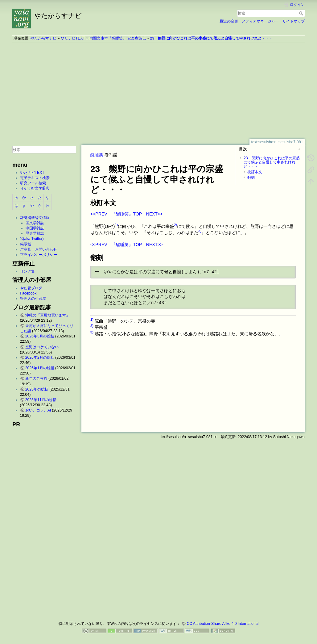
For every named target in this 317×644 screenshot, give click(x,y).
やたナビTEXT (73, 38)
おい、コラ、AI (38, 410)
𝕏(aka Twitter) (32, 239)
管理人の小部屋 (33, 299)
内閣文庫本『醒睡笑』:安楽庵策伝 (118, 38)
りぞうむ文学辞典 (35, 188)
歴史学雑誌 (35, 233)
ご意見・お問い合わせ (39, 249)
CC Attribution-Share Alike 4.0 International (222, 624)
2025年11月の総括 (41, 400)
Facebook (28, 293)
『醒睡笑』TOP (126, 214)
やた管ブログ (31, 288)
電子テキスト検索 (35, 178)
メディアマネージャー (260, 21)
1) (116, 225)
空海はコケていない (42, 347)
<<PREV (99, 214)
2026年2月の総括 (40, 358)
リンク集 (27, 271)
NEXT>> (154, 214)
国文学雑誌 (35, 223)
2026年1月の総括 (40, 368)
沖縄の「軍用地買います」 (47, 315)
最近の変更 (229, 21)
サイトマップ (294, 21)
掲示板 (26, 244)
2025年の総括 (37, 389)
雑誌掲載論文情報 (35, 218)
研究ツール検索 (33, 183)
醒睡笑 (97, 155)
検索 (302, 13)
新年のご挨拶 (36, 378)
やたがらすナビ (43, 38)
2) (175, 225)
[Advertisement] (158, 90)
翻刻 (251, 178)
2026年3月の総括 (40, 336)
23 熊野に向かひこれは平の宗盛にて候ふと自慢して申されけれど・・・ (212, 38)
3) (200, 231)
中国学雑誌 (35, 228)
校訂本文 (255, 172)
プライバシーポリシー (39, 255)
